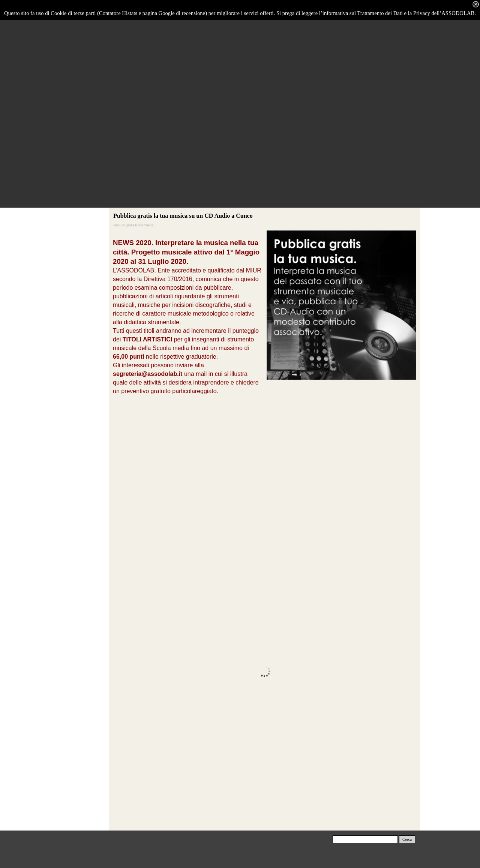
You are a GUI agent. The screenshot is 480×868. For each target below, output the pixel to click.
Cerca (407, 839)
